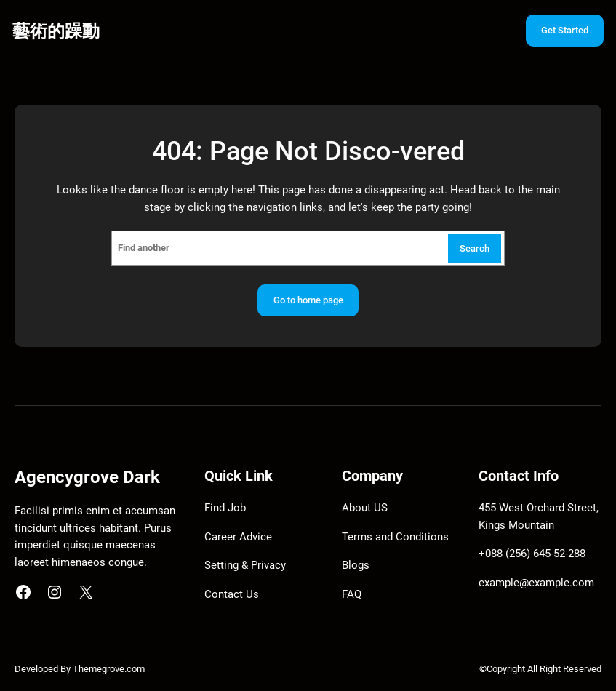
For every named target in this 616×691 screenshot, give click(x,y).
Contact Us (232, 594)
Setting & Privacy (245, 565)
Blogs (356, 565)
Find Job (225, 508)
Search (475, 248)
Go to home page (308, 300)
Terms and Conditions (395, 537)
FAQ (352, 594)
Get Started (565, 30)
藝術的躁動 (56, 31)
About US (365, 508)
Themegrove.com (109, 669)
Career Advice (238, 537)
